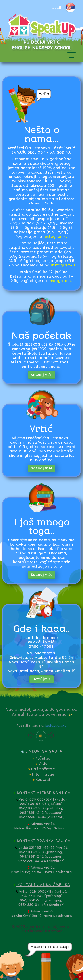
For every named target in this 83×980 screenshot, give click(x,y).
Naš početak (42, 769)
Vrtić (41, 764)
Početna (42, 758)
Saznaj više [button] (42, 375)
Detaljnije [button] (42, 679)
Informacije (42, 774)
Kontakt (42, 780)
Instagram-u (55, 237)
